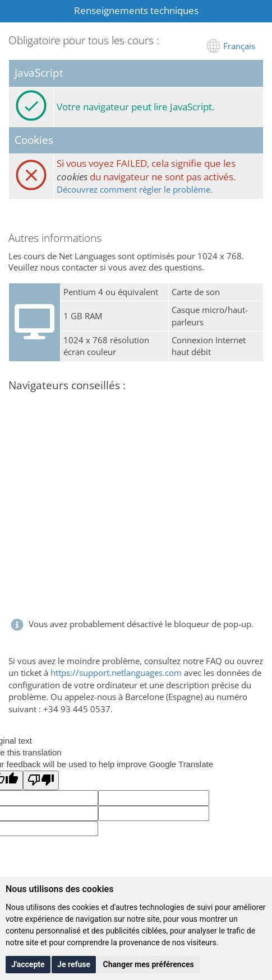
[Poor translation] (41, 780)
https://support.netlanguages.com (116, 673)
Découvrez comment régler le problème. (135, 189)
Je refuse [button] (74, 964)
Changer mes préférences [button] (149, 964)
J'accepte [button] (28, 964)
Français (239, 46)
